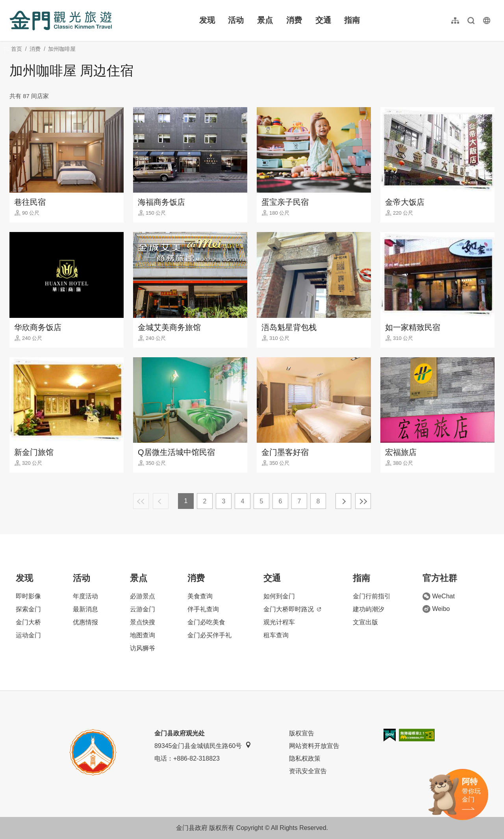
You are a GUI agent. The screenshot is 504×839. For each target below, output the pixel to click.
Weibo (436, 609)
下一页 (343, 501)
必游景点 (143, 596)
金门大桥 (28, 622)
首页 (17, 49)
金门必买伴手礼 (209, 635)
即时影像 (28, 596)
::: (12, 5)
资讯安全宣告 (308, 771)
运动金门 (28, 635)
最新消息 (85, 609)
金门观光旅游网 (61, 20)
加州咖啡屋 (62, 49)
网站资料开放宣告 (314, 746)
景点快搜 (143, 622)
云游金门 (143, 609)
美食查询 (200, 596)
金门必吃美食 (206, 622)
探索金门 (28, 609)
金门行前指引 (372, 596)
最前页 (141, 501)
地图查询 (143, 635)
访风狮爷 (143, 648)
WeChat (439, 596)
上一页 (161, 501)
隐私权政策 (305, 758)
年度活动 (85, 596)
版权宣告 (302, 733)
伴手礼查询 (203, 609)
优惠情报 (85, 622)
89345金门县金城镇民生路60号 (203, 745)
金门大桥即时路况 (292, 609)
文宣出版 (365, 622)
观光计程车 (279, 622)
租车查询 (276, 635)
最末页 (363, 501)
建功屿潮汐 (369, 609)
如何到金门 (279, 596)
